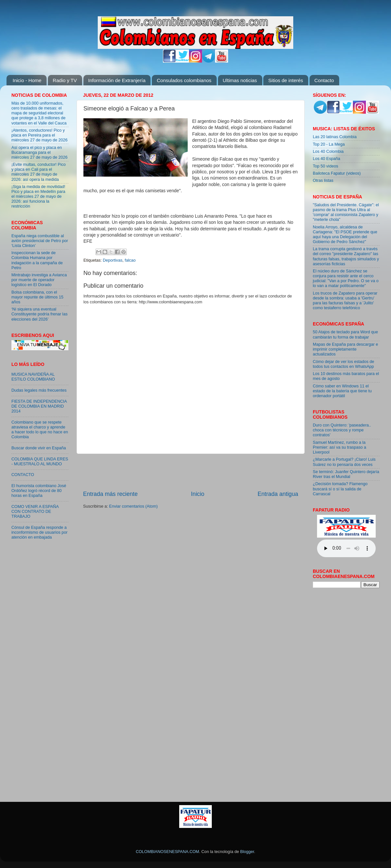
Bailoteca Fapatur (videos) (337, 173)
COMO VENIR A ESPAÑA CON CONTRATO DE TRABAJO (35, 512)
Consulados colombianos (184, 80)
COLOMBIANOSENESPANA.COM (167, 852)
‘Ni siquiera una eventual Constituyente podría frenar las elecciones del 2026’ (39, 314)
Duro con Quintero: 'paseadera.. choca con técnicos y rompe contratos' (342, 430)
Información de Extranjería (117, 80)
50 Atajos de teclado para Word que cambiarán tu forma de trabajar (345, 334)
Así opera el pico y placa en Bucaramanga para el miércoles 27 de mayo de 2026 (39, 152)
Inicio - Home (27, 80)
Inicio (198, 494)
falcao (130, 260)
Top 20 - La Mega (329, 144)
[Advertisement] (191, 472)
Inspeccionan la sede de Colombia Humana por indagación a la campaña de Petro (37, 260)
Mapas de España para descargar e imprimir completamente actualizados (345, 349)
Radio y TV (65, 80)
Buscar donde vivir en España (39, 448)
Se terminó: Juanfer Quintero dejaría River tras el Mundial (346, 474)
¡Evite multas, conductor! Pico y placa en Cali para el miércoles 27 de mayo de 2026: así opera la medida (39, 172)
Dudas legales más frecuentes (39, 390)
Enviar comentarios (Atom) (133, 506)
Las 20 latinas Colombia (335, 137)
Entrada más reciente (110, 494)
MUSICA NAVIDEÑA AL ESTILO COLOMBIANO (33, 377)
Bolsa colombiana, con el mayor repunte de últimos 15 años (37, 297)
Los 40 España (326, 159)
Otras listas (323, 181)
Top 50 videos (326, 166)
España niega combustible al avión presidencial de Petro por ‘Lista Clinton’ (40, 241)
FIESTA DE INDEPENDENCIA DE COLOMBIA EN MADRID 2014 (39, 406)
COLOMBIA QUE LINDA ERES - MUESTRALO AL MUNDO (40, 462)
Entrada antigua (278, 494)
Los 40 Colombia (328, 152)
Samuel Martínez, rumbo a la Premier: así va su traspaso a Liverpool (340, 447)
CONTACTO (23, 475)
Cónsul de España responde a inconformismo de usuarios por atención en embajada (39, 532)
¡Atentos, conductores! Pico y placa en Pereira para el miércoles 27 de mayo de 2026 (39, 135)
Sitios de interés (286, 80)
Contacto (324, 80)
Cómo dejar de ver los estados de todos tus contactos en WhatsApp (343, 364)
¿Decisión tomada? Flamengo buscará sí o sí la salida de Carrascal (340, 489)
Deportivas (113, 260)
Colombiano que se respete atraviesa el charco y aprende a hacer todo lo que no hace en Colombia (40, 430)
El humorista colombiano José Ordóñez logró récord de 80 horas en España (39, 491)
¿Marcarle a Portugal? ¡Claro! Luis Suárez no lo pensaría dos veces (344, 462)
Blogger (247, 852)
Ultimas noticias (240, 80)
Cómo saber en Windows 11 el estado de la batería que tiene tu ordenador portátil (342, 391)
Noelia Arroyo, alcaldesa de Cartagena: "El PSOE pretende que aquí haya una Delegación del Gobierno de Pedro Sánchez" (345, 234)
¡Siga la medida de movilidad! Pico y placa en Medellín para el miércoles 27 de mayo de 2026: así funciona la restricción (38, 196)
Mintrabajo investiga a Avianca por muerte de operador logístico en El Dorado (39, 280)
